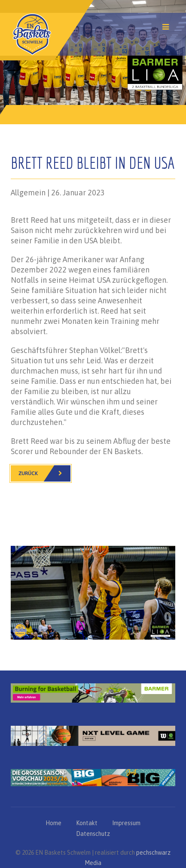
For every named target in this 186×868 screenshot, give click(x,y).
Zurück (44, 473)
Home (53, 823)
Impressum (126, 823)
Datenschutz (93, 834)
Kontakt (87, 823)
